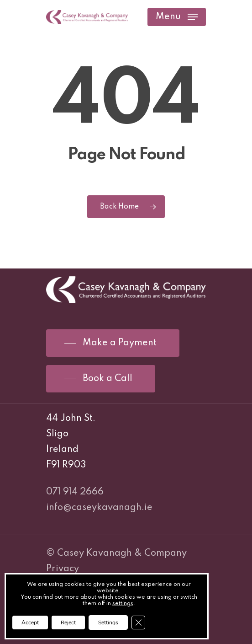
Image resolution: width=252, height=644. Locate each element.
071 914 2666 (75, 492)
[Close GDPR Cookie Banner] (138, 623)
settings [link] (123, 604)
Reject (68, 623)
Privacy (63, 569)
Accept (30, 623)
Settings (108, 623)
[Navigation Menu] (177, 17)
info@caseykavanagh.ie (99, 508)
